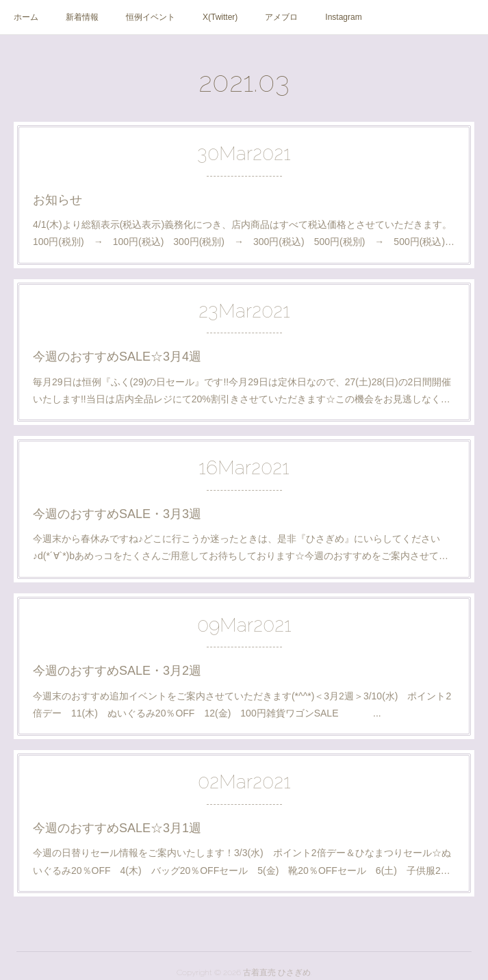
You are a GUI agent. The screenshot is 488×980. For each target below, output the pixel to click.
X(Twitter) (220, 17)
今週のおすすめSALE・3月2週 (117, 671)
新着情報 (82, 17)
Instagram (343, 17)
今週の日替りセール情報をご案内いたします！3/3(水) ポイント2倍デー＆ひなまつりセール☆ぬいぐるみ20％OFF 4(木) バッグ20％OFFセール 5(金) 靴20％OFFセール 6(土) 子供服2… (242, 861)
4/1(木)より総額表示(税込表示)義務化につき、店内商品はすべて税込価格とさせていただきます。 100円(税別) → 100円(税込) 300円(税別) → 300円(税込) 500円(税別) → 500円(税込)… (244, 233)
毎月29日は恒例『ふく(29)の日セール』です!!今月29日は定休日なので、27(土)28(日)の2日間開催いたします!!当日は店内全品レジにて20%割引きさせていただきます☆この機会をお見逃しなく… (242, 390)
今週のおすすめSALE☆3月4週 (117, 357)
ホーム (26, 17)
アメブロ (281, 17)
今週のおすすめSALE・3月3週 (117, 514)
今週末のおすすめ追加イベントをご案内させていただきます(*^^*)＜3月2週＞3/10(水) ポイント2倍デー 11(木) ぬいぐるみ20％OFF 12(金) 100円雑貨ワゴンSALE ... (242, 705)
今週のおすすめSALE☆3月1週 (117, 828)
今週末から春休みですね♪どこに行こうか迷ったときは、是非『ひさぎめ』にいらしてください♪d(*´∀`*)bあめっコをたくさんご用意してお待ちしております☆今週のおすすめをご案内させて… (241, 547)
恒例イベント (151, 17)
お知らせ (57, 200)
